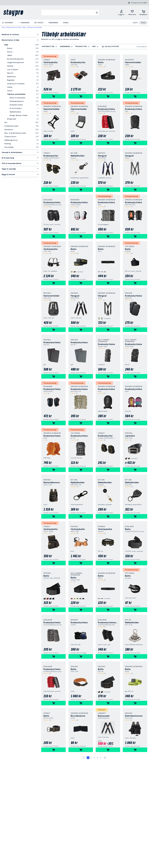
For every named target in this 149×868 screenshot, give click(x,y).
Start (4, 27)
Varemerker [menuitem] (53, 23)
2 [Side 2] (91, 758)
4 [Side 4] (97, 758)
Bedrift (135, 23)
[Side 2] (105, 758)
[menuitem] (8, 23)
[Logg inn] (121, 13)
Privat (143, 23)
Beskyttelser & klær (14, 27)
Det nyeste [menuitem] (39, 23)
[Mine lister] (132, 13)
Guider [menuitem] (66, 23)
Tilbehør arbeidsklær (35, 27)
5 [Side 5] (100, 758)
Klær (24, 27)
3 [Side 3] (94, 758)
